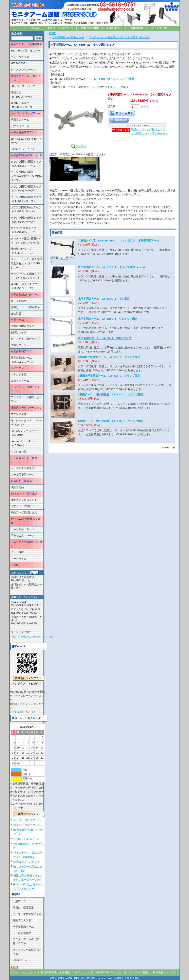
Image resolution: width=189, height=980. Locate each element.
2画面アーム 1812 (23, 149)
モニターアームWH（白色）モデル (26, 942)
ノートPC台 (18, 552)
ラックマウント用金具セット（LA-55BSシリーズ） (26, 276)
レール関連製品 (22, 933)
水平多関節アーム (23, 927)
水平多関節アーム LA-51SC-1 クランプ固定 (107, 271)
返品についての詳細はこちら (148, 130)
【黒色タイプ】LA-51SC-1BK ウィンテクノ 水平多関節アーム (119, 245)
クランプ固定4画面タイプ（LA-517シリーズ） (26, 210)
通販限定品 (17, 488)
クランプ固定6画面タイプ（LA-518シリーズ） (26, 220)
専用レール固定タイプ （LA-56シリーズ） (26, 286)
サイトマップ (159, 28)
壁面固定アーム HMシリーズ (25, 78)
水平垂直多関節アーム (24, 133)
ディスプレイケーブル (24, 70)
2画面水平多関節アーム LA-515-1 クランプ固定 (109, 361)
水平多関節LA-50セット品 (27, 156)
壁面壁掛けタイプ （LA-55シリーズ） (26, 251)
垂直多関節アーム (21, 352)
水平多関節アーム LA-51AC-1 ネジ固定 (104, 303)
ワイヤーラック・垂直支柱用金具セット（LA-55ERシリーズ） (26, 264)
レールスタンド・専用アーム (26, 460)
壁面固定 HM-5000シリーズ (27, 95)
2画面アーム (20, 960)
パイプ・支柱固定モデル (27, 914)
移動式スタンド (22, 921)
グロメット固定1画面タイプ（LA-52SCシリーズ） (26, 241)
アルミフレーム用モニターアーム (26, 389)
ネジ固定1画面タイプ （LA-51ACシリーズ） (26, 230)
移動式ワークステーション (26, 408)
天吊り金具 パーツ (23, 536)
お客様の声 (137, 28)
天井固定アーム (20, 126)
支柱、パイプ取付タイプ (25, 339)
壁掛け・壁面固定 (23, 908)
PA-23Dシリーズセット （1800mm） (27, 433)
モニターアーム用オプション (26, 544)
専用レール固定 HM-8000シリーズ (27, 105)
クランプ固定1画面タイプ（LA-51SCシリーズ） (26, 164)
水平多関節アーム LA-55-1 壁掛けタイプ (105, 342)
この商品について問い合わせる (149, 134)
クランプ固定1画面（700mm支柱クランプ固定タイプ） (27, 176)
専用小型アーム (20, 381)
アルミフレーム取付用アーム (27, 952)
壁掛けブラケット (21, 345)
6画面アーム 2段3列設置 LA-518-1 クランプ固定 (111, 425)
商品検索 (17, 34)
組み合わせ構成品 (21, 481)
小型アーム (17, 320)
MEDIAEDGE (18, 64)
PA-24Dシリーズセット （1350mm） (27, 443)
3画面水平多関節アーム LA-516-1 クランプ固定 (109, 380)
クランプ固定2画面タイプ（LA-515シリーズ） (26, 189)
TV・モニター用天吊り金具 (25, 521)
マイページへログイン (60, 28)
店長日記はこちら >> (23, 712)
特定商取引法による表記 (55, 973)
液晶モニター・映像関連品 (26, 45)
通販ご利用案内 (90, 28)
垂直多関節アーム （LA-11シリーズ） (25, 360)
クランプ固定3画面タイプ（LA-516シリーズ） (26, 199)
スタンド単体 (19, 375)
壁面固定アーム (20, 120)
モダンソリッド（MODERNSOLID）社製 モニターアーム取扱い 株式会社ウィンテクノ (127, 973)
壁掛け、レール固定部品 (25, 307)
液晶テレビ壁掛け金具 (24, 513)
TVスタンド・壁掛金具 (24, 494)
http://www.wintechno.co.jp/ (32, 636)
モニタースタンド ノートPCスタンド (26, 423)
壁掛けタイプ (19, 333)
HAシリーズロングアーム (25, 114)
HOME (52, 34)
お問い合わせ (115, 28)
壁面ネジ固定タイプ (23, 326)
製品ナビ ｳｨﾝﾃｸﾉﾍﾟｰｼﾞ (27, 825)
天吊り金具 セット (23, 529)
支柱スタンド (19, 368)
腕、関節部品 (19, 301)
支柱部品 (16, 314)
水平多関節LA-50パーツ (25, 295)
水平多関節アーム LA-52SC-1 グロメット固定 (108, 323)
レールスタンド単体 (23, 469)
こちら (22, 704)
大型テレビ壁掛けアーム (25, 506)
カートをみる (32, 28)
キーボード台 (19, 559)
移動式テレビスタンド (24, 500)
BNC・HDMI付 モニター (26, 51)
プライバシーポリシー (23, 973)
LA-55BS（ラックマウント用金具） (116, 79)
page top (169, 451)
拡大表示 (79, 146)
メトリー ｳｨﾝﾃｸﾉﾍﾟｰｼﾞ (27, 820)
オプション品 (19, 452)
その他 (15, 565)
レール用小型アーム (23, 475)
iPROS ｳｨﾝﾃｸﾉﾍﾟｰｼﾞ (26, 839)
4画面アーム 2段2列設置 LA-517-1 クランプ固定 (111, 399)
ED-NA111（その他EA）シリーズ (27, 141)
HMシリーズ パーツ (23, 86)
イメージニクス (20, 57)
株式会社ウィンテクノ (26, 862)
